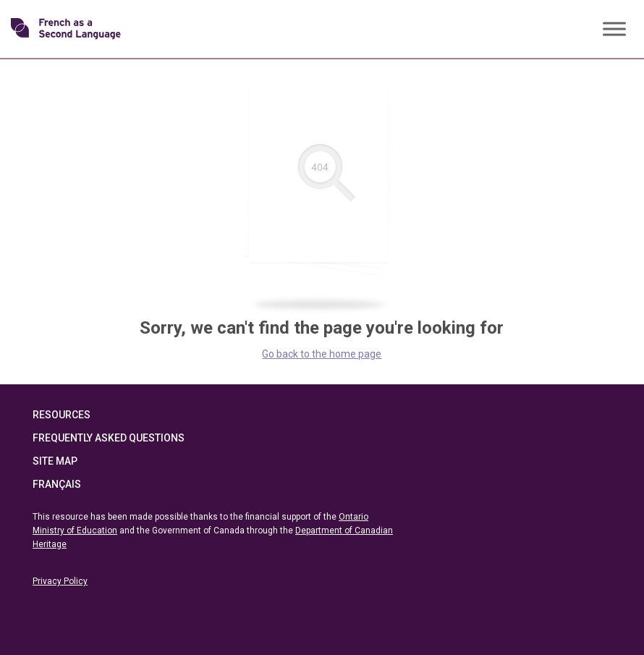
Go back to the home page (322, 354)
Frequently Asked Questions (109, 438)
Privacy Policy (60, 581)
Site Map (55, 461)
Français (57, 484)
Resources (62, 415)
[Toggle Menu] (614, 29)
